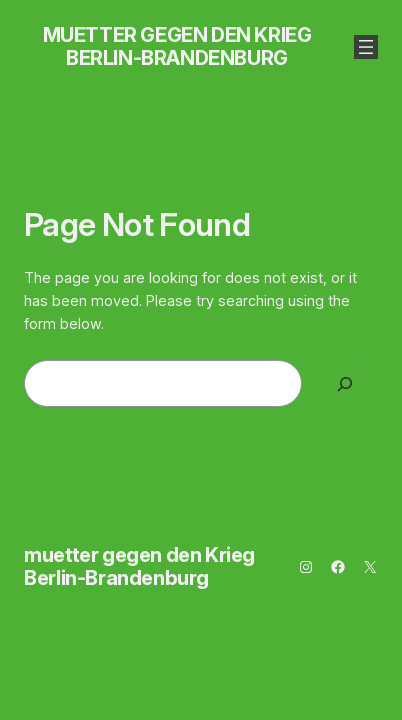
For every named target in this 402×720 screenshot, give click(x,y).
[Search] (345, 383)
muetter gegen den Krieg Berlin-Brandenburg (177, 46)
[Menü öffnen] (366, 47)
